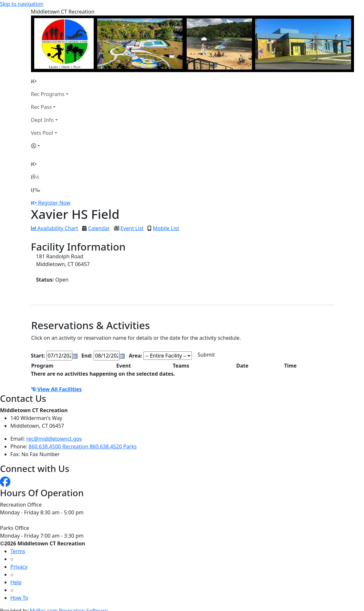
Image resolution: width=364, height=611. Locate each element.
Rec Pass (42, 107)
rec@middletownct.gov (54, 439)
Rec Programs (48, 94)
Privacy (19, 567)
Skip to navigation (22, 4)
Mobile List (166, 228)
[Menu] (36, 190)
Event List (132, 228)
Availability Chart (55, 228)
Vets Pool (42, 133)
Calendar (99, 228)
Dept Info (42, 120)
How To (19, 598)
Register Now (54, 203)
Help (16, 582)
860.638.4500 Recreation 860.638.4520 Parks (83, 446)
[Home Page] (50, 81)
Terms (18, 551)
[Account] (50, 146)
